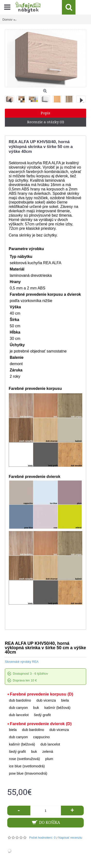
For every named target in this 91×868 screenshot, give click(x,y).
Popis (45, 113)
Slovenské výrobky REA (22, 662)
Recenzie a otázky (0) (46, 122)
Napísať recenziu (70, 838)
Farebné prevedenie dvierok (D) (41, 724)
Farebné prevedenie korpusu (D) (42, 694)
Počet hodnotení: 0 (42, 838)
